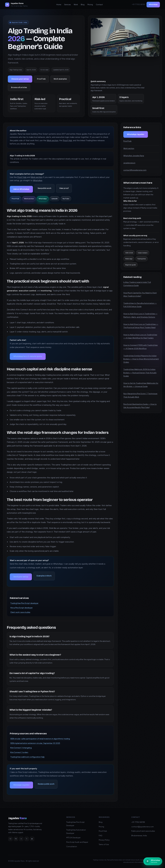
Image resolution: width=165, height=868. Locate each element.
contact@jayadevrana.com (135, 170)
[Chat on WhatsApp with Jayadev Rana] (153, 861)
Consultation (72, 846)
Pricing (90, 5)
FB (16, 839)
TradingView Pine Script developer (24, 603)
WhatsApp (153, 5)
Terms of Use (104, 844)
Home (59, 5)
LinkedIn (55, 199)
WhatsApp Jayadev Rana (134, 156)
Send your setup (21, 577)
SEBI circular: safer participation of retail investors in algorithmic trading (40, 739)
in (21, 839)
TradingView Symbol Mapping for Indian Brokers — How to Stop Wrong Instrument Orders (141, 359)
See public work (44, 188)
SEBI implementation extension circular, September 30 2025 (35, 743)
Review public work (46, 784)
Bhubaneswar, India (139, 836)
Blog (83, 5)
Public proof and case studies (143, 831)
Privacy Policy (104, 840)
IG (10, 839)
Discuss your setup (20, 79)
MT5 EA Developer (73, 838)
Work (76, 5)
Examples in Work (44, 576)
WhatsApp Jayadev (136, 134)
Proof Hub (67, 141)
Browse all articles (19, 87)
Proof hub (41, 79)
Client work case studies (20, 612)
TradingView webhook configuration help (27, 757)
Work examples (60, 79)
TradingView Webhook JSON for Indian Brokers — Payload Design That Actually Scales (140, 373)
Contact (99, 5)
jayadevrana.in (129, 163)
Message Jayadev (21, 785)
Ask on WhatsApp (21, 189)
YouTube (66, 199)
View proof (64, 188)
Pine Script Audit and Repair (77, 842)
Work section (53, 141)
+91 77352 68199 (138, 822)
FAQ (100, 836)
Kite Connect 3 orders (19, 752)
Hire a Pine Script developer (21, 608)
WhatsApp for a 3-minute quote (28, 356)
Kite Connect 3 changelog (21, 748)
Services (67, 5)
